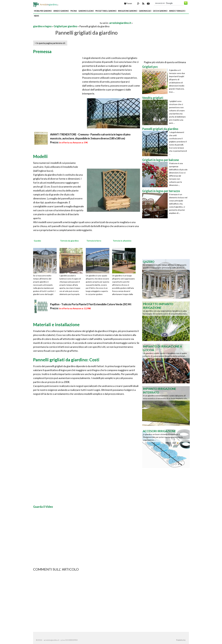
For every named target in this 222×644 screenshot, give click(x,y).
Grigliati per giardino (65, 26)
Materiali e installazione (56, 324)
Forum (128, 3)
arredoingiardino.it (120, 23)
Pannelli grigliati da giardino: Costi (66, 360)
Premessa (42, 51)
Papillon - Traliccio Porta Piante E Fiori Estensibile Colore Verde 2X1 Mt (91, 304)
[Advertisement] (66, 23)
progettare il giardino (106, 11)
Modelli (40, 156)
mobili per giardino (43, 11)
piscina (74, 11)
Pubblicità (181, 640)
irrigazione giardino (128, 11)
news (36, 16)
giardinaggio (145, 11)
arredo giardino (61, 11)
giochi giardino (160, 11)
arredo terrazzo (177, 11)
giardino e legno (86, 11)
